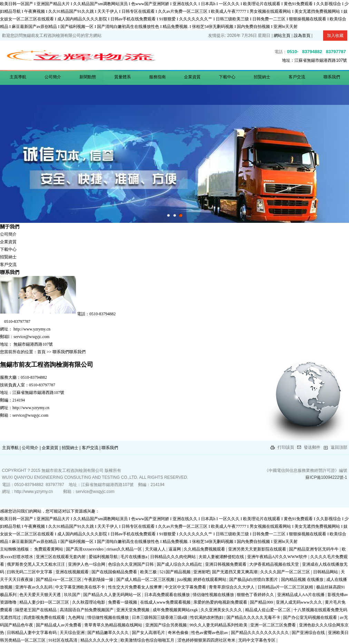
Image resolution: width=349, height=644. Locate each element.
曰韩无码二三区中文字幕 (30, 572)
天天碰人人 (156, 549)
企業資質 (192, 77)
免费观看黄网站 (49, 549)
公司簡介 (53, 77)
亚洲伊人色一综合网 (87, 564)
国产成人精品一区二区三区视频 (146, 579)
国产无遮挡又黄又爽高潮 (235, 572)
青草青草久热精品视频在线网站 (114, 625)
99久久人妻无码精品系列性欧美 (219, 625)
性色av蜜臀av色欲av (210, 633)
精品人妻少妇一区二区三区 (45, 602)
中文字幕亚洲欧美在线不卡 (81, 587)
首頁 (42, 352)
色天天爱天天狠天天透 (41, 595)
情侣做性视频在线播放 (214, 595)
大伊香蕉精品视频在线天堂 (275, 564)
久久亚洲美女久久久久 (222, 610)
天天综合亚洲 (73, 633)
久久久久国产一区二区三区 (286, 572)
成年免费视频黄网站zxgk (176, 610)
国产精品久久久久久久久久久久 (260, 633)
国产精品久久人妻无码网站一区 (113, 595)
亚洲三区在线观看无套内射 (61, 557)
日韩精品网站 (326, 572)
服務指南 (157, 77)
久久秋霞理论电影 (89, 602)
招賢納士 (262, 77)
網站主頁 (282, 36)
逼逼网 (175, 549)
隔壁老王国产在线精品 (36, 610)
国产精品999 (262, 602)
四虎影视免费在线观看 (45, 617)
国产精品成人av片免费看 (59, 625)
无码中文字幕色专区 (257, 640)
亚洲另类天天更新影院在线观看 (258, 549)
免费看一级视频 (123, 602)
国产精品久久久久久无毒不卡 (254, 617)
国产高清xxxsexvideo (85, 549)
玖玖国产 (73, 595)
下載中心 (227, 77)
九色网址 (77, 617)
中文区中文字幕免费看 (186, 587)
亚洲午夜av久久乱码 (34, 587)
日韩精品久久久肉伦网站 (173, 557)
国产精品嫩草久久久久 (109, 633)
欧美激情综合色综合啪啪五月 (148, 640)
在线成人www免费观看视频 (166, 602)
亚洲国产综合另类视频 (167, 625)
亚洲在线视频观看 (73, 572)
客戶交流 (297, 77)
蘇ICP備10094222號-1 (326, 477)
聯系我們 (332, 77)
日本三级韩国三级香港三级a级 (160, 617)
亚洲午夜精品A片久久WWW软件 (278, 557)
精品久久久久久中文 (100, 640)
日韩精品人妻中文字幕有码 (32, 633)
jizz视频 (184, 579)
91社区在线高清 (63, 640)
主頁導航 (18, 77)
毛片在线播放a (134, 557)
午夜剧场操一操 (99, 579)
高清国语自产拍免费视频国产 (87, 610)
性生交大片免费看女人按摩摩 (135, 587)
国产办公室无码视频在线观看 (311, 617)
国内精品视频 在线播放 (303, 579)
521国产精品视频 (176, 572)
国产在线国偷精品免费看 (115, 572)
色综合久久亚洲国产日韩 (131, 564)
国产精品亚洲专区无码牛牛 (314, 549)
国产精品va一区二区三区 (59, 579)
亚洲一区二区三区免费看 (274, 625)
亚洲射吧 (202, 572)
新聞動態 (88, 77)
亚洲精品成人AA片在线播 (301, 595)
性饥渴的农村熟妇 (207, 617)
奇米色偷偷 (179, 633)
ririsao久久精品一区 (125, 549)
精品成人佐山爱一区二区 (268, 610)
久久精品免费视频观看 (205, 549)
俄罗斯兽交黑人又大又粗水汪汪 (36, 564)
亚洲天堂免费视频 (133, 610)
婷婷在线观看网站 (210, 579)
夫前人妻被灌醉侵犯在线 (222, 557)
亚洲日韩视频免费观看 (226, 564)
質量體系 (123, 77)
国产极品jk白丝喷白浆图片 (254, 579)
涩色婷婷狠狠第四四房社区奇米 (207, 640)
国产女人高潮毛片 (149, 633)
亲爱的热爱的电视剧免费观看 (221, 602)
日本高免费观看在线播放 (168, 595)
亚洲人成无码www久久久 (299, 602)
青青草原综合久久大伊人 (232, 587)
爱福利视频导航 (104, 557)
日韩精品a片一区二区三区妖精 (286, 587)
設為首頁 (302, 36)
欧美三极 (149, 572)
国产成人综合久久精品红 (180, 564)
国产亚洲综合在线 (309, 633)
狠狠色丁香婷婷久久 (256, 595)
